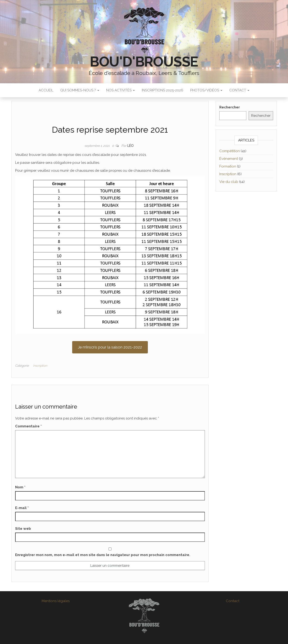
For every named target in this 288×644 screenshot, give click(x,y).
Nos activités (120, 90)
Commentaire (28, 426)
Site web (23, 529)
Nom (20, 487)
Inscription (40, 366)
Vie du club (229, 182)
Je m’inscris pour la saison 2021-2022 (110, 347)
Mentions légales (56, 601)
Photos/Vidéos (206, 90)
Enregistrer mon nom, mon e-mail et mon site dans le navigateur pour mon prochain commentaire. (103, 555)
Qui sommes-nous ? (80, 90)
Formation (228, 166)
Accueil (46, 90)
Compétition (230, 151)
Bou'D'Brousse (144, 62)
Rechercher (230, 107)
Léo (130, 146)
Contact (239, 90)
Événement (229, 159)
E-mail (22, 508)
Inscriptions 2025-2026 (163, 90)
